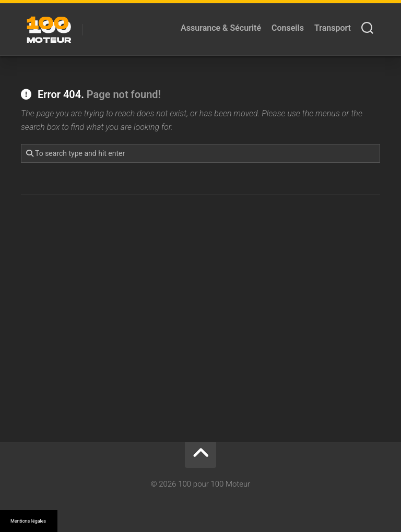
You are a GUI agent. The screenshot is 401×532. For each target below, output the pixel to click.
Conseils (288, 28)
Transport (333, 28)
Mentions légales (28, 521)
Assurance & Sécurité (221, 28)
